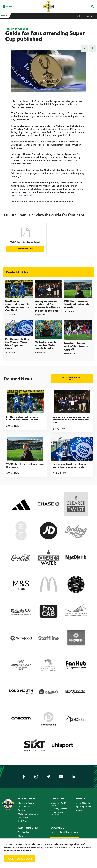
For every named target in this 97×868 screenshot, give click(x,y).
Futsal (53, 818)
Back (4, 15)
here (47, 201)
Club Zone (23, 821)
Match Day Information (29, 814)
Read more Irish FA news (72, 379)
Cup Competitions (83, 806)
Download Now (25, 249)
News (21, 836)
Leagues (79, 810)
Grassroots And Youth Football (60, 804)
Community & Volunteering (57, 813)
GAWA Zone (24, 817)
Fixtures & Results (26, 803)
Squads (21, 810)
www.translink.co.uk (22, 195)
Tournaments (24, 806)
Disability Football (59, 809)
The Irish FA (23, 832)
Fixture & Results (82, 803)
